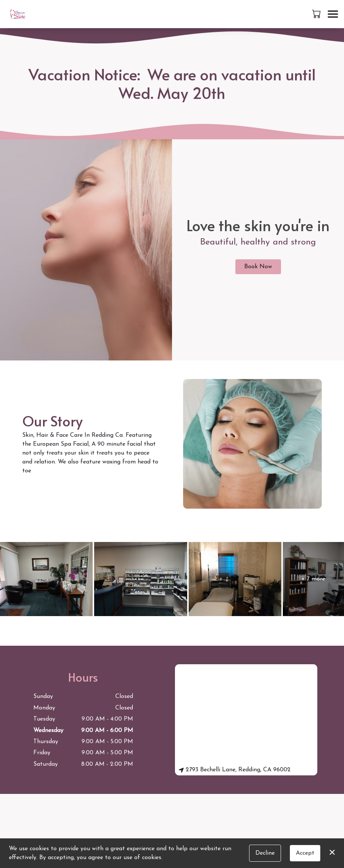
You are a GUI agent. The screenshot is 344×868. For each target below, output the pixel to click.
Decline (265, 853)
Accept (305, 853)
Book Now (258, 267)
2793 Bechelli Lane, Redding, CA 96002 (235, 770)
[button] (317, 14)
